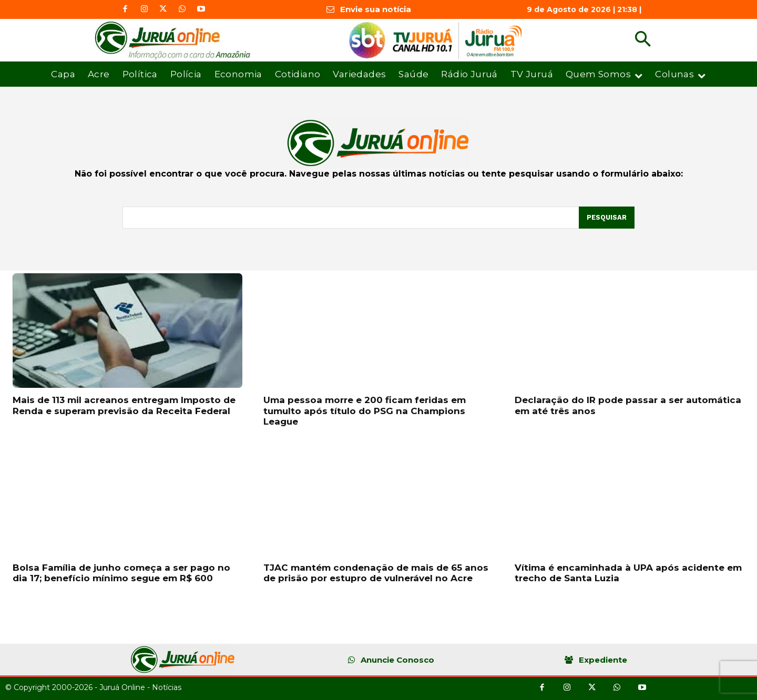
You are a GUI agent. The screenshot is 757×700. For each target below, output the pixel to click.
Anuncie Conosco (397, 660)
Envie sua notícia (376, 9)
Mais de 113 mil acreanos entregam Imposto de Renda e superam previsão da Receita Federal (124, 405)
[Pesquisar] (606, 218)
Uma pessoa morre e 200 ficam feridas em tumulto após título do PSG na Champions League (365, 411)
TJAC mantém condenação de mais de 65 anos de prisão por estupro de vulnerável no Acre (376, 573)
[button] (643, 40)
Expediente (603, 660)
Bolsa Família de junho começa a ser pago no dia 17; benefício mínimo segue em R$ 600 (121, 573)
